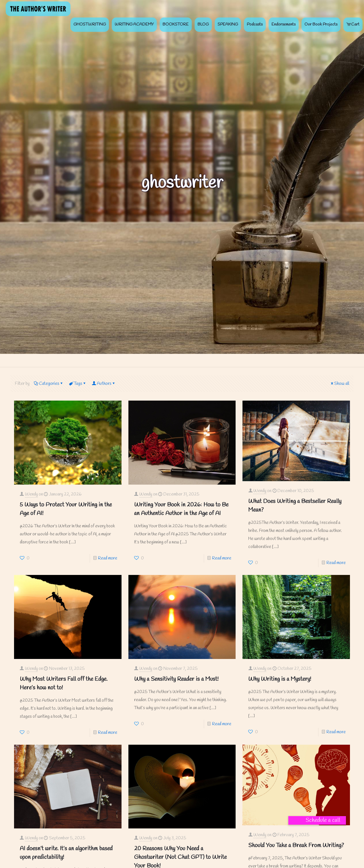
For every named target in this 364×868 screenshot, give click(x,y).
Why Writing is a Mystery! (280, 679)
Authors (104, 384)
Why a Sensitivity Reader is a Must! (176, 679)
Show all (339, 384)
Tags (78, 384)
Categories (49, 384)
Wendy (31, 494)
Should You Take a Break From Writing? (296, 845)
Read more (108, 558)
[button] (317, 820)
